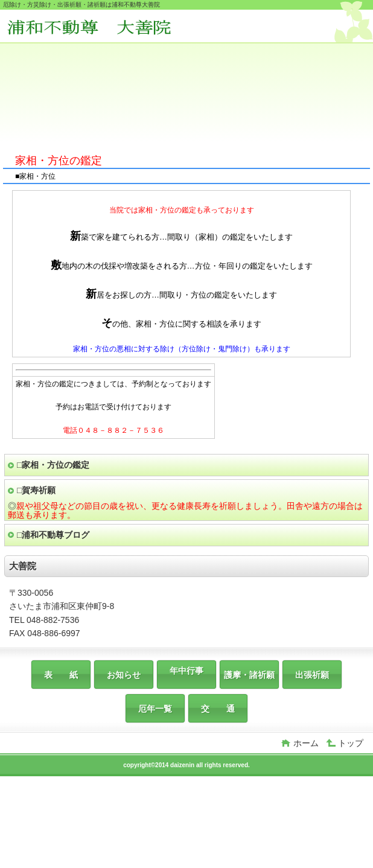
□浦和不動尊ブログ (53, 535)
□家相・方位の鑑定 (53, 465)
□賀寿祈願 (36, 490)
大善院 (95, 27)
